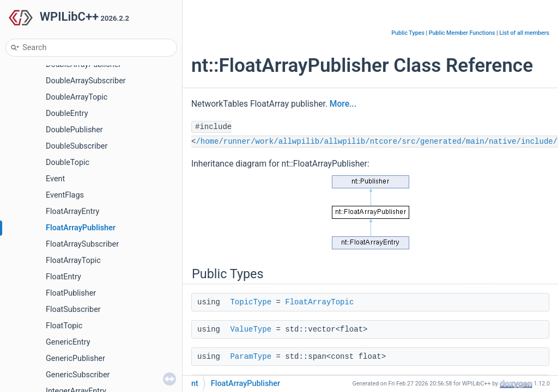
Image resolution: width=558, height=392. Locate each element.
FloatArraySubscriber (82, 244)
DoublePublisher (74, 130)
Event (55, 179)
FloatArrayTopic (73, 261)
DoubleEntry (67, 114)
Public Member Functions (462, 33)
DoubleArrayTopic (77, 97)
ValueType (251, 329)
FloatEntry (63, 277)
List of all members (524, 33)
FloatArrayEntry (72, 212)
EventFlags (65, 195)
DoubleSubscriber (77, 146)
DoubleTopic (68, 163)
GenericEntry (68, 342)
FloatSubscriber (73, 310)
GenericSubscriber (78, 375)
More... (343, 104)
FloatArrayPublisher (81, 228)
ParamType (251, 357)
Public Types (408, 33)
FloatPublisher (71, 293)
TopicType (251, 302)
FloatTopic (64, 326)
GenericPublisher (75, 359)
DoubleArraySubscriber (86, 81)
